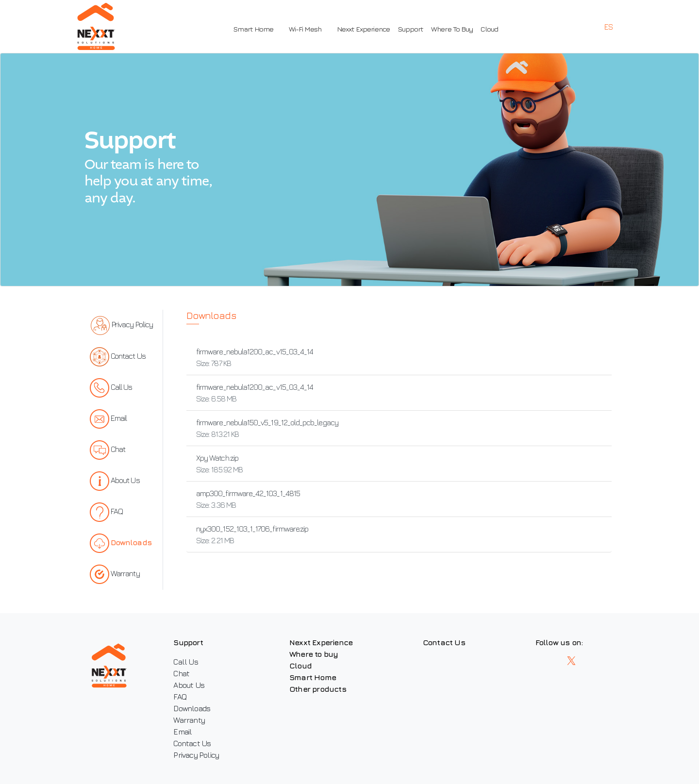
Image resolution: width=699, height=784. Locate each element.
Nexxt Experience (363, 29)
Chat (181, 673)
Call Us (185, 662)
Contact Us (192, 743)
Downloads (192, 708)
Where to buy (314, 654)
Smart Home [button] (253, 29)
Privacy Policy (196, 755)
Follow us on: (559, 642)
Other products (318, 689)
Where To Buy (452, 29)
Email (183, 732)
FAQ (180, 697)
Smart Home (313, 677)
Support (410, 29)
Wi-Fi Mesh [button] (305, 29)
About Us (189, 685)
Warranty (189, 720)
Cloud (489, 29)
